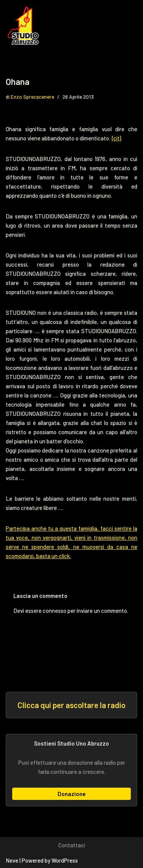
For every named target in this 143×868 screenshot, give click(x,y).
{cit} (116, 138)
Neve (12, 860)
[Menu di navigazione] (127, 26)
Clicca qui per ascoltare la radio (71, 705)
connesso (55, 611)
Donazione (72, 794)
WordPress (65, 860)
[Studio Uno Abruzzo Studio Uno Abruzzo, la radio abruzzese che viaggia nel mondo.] (25, 26)
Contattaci (72, 845)
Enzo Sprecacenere (32, 97)
